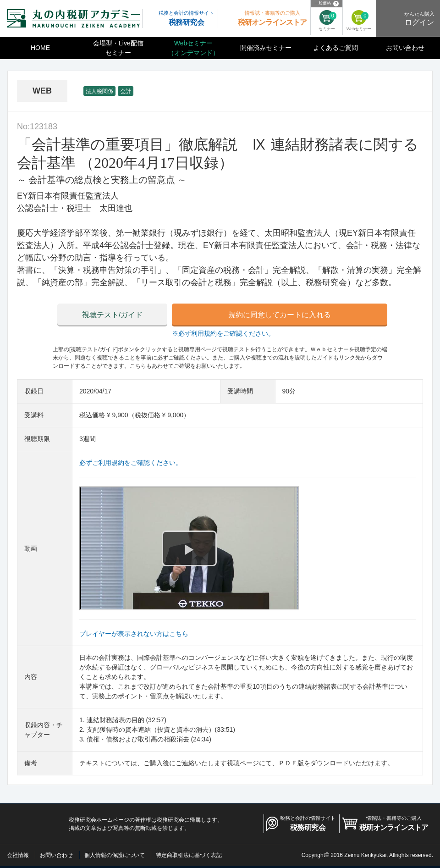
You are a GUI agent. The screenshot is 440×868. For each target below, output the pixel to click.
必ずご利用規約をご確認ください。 (131, 463)
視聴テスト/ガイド (112, 315)
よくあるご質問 (335, 48)
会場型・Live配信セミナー (118, 48)
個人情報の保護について (115, 855)
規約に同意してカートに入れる (280, 315)
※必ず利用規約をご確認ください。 (223, 333)
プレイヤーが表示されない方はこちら (134, 634)
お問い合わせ (405, 48)
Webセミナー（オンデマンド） (193, 48)
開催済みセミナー (266, 48)
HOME (40, 48)
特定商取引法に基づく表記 (189, 855)
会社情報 (18, 855)
